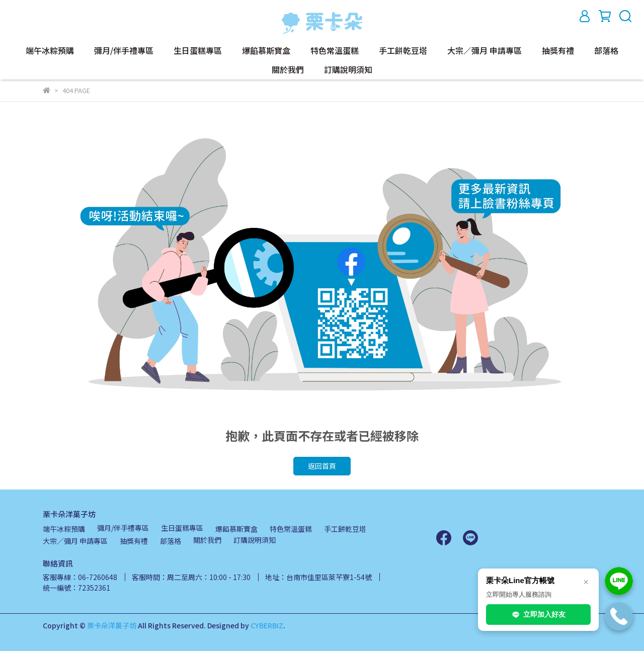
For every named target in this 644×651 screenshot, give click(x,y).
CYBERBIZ (267, 625)
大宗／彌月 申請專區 (485, 50)
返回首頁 (322, 466)
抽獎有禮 (558, 50)
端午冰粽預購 (50, 50)
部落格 (606, 50)
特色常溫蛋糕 (335, 50)
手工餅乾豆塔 (403, 50)
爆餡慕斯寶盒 (266, 50)
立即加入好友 (538, 615)
